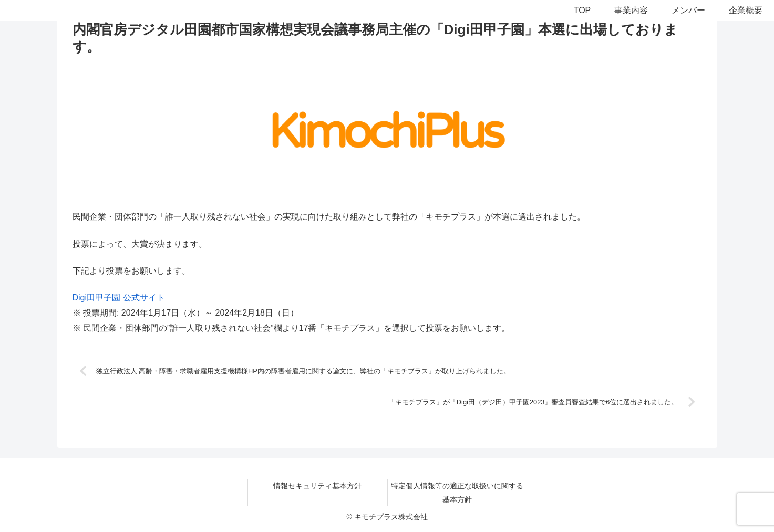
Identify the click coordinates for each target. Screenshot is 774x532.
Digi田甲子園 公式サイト (119, 298)
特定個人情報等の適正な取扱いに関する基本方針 (457, 492)
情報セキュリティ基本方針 (317, 486)
